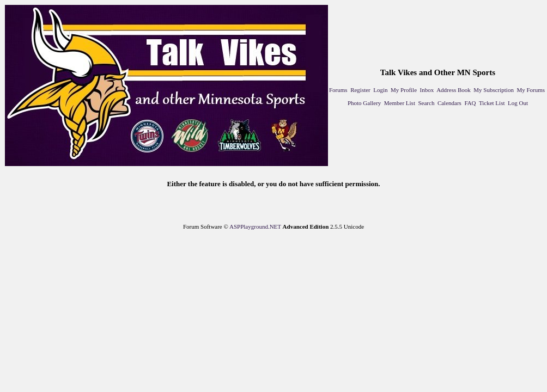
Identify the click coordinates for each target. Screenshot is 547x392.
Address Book (454, 90)
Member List (400, 103)
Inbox (427, 90)
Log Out (518, 103)
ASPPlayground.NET (255, 226)
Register (360, 90)
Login (380, 90)
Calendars (449, 103)
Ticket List (492, 103)
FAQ (470, 103)
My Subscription (494, 90)
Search (426, 103)
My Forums (531, 90)
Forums (338, 90)
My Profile (404, 90)
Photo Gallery (364, 103)
